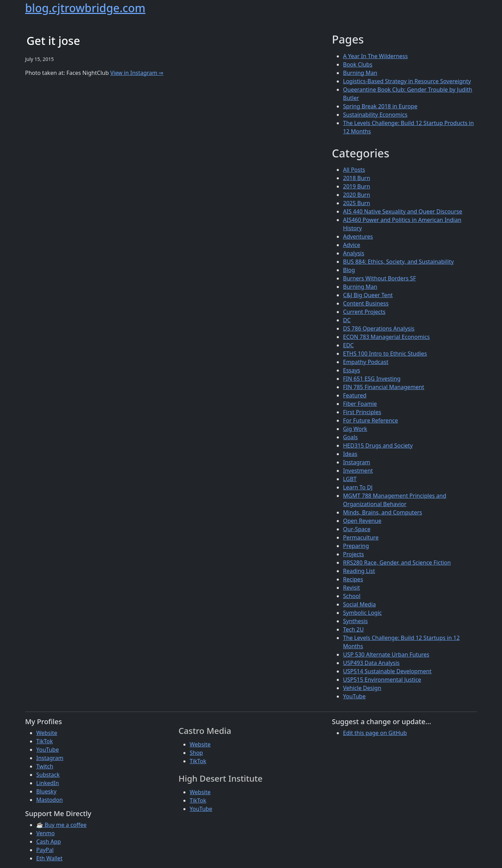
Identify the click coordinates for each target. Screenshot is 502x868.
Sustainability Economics (375, 115)
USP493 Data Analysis (371, 663)
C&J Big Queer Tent (368, 295)
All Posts (354, 170)
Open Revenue (362, 521)
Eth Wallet (49, 858)
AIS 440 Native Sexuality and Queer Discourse (403, 211)
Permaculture (361, 537)
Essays (352, 370)
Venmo (45, 833)
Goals (350, 437)
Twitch (45, 766)
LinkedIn (48, 783)
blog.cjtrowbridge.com (85, 8)
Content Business (366, 303)
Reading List (359, 571)
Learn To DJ (358, 487)
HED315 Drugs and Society (378, 445)
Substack (48, 775)
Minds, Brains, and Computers (383, 512)
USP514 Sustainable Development (387, 671)
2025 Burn (357, 203)
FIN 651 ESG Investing (372, 379)
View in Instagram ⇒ (137, 73)
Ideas (350, 454)
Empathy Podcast (366, 362)
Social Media (359, 604)
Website (47, 733)
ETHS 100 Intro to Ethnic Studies (385, 354)
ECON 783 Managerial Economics (386, 337)
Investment (358, 471)
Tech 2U (353, 629)
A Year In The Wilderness (375, 56)
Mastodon (50, 800)
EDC (348, 345)
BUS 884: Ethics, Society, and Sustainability (398, 262)
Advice (352, 245)
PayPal (45, 850)
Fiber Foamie (360, 404)
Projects (353, 554)
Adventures (358, 237)
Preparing (356, 546)
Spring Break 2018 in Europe (380, 106)
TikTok (45, 741)
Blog (349, 270)
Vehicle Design (362, 688)
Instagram (357, 462)
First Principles (362, 412)
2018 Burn (357, 178)
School (352, 596)
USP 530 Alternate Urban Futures (386, 654)
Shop (196, 753)
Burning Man (360, 73)
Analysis (354, 253)
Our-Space (357, 529)
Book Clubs (358, 64)
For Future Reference (371, 420)
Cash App (49, 842)
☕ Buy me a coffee (61, 825)
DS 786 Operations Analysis (379, 328)
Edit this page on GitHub (375, 733)
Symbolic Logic (362, 613)
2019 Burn (357, 186)
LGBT (350, 479)
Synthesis (355, 621)
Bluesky (46, 791)
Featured (355, 395)
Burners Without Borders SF (379, 278)
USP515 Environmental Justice (382, 680)
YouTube (354, 696)
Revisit (351, 588)
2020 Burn (357, 195)
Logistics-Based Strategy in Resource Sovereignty (407, 81)
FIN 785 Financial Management (384, 387)
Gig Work (355, 429)
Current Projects (364, 312)
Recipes (353, 579)
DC (347, 320)
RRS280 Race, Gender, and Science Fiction (397, 563)
